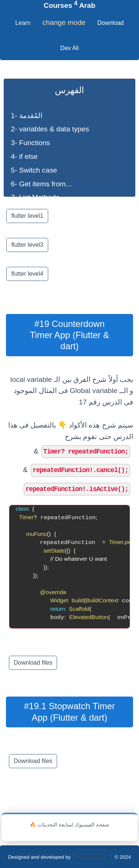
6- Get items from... (41, 184)
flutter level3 (27, 245)
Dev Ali (70, 48)
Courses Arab (69, 5)
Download (111, 23)
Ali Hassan (93, 857)
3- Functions (30, 143)
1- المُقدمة (26, 116)
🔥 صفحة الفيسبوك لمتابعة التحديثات (69, 825)
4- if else (24, 156)
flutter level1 (27, 216)
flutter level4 (27, 274)
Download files (33, 663)
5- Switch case (34, 170)
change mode (64, 22)
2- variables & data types (50, 129)
